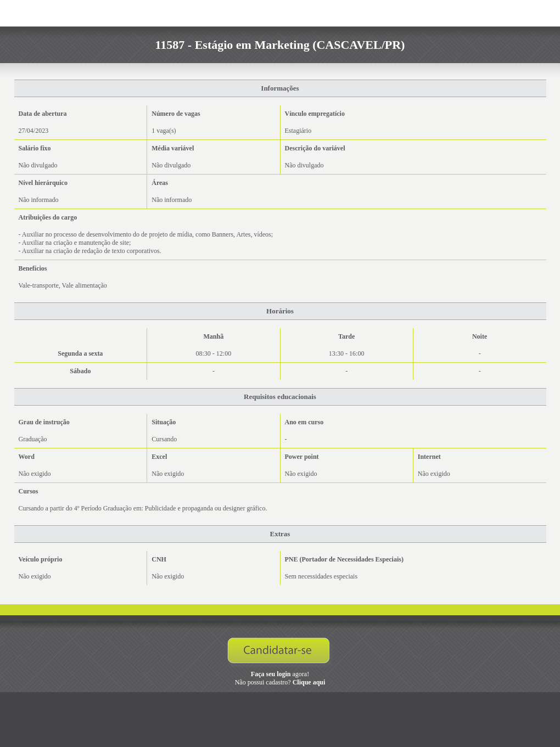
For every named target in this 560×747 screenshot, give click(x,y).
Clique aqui (309, 682)
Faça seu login (271, 674)
